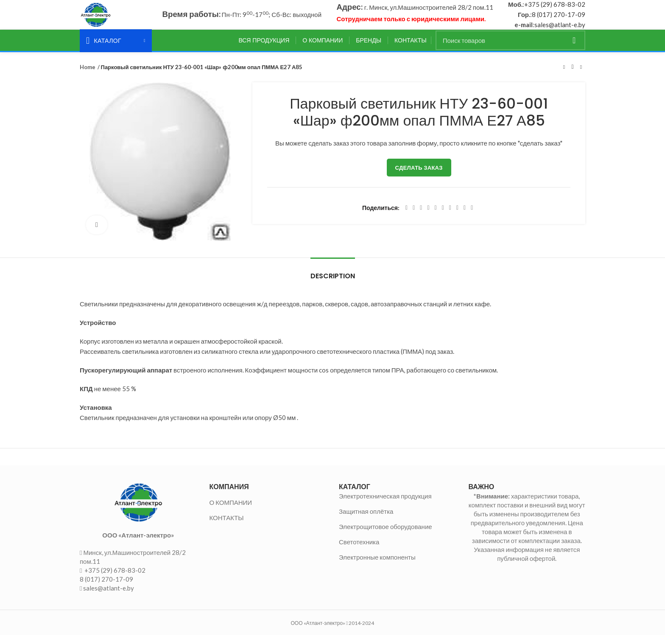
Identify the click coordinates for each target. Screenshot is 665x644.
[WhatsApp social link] (450, 217)
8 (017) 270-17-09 (559, 19)
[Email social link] (421, 217)
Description (333, 285)
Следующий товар (581, 76)
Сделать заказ (419, 176)
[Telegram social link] (465, 217)
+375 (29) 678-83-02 (555, 9)
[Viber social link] (472, 217)
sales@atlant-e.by (560, 29)
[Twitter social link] (414, 217)
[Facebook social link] (407, 217)
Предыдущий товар (564, 76)
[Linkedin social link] (436, 217)
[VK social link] (457, 217)
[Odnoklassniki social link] (443, 217)
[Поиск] (510, 49)
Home (87, 76)
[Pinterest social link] (428, 217)
